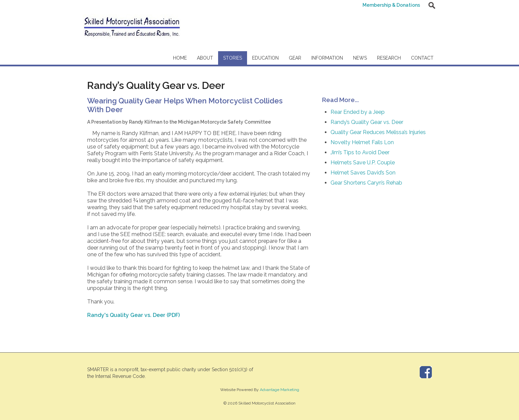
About (205, 58)
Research (389, 58)
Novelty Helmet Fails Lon (362, 142)
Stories (233, 58)
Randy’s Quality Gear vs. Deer (367, 122)
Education (265, 58)
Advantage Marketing (280, 390)
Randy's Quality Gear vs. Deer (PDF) (133, 315)
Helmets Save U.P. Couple (363, 163)
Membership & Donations (391, 5)
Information (327, 58)
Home (180, 58)
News (360, 58)
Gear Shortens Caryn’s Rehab (366, 183)
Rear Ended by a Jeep (358, 112)
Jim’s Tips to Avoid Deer (360, 152)
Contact (422, 58)
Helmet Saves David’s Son (363, 173)
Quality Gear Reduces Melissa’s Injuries (378, 132)
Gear (295, 58)
